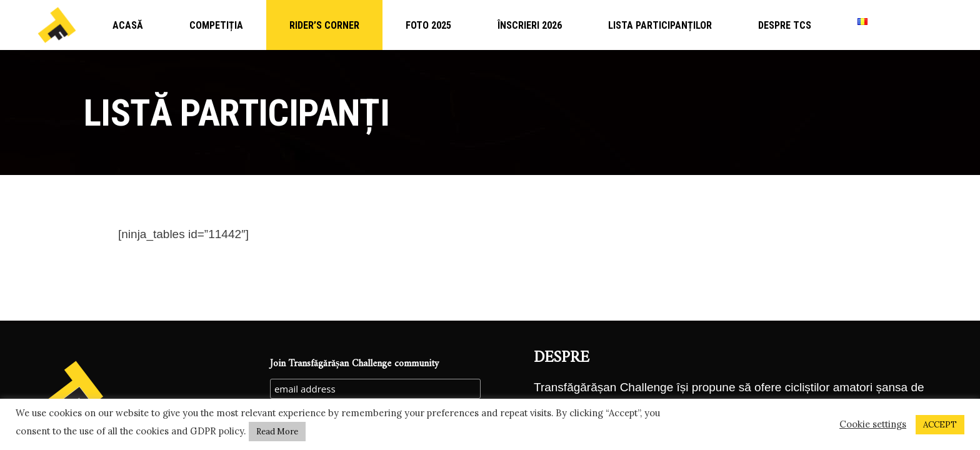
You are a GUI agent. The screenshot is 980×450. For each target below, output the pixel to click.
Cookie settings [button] (873, 424)
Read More (277, 432)
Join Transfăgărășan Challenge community (354, 364)
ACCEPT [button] (940, 425)
